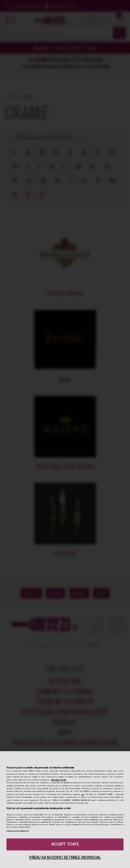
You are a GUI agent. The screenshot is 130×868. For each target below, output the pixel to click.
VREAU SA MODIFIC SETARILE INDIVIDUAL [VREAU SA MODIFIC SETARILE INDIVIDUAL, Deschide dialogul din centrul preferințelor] (65, 858)
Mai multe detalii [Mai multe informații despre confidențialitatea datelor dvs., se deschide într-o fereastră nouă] (59, 780)
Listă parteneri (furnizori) (18, 831)
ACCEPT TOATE (65, 844)
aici (83, 794)
